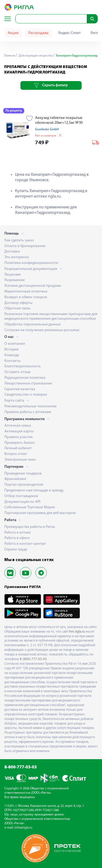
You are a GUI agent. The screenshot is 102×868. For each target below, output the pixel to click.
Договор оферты (18, 303)
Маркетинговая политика (26, 292)
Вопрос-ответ (16, 454)
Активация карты (19, 431)
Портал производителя (24, 485)
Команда (12, 355)
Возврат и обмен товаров (26, 297)
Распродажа (38, 33)
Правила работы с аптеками (28, 412)
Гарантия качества (20, 389)
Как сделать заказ (19, 240)
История (11, 350)
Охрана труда (16, 550)
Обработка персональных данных (33, 324)
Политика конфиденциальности (31, 263)
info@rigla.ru (23, 828)
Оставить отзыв (17, 372)
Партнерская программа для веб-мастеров (40, 513)
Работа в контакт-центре (25, 544)
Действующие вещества (35, 56)
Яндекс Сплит (69, 33)
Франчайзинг (16, 479)
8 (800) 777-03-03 (33, 659)
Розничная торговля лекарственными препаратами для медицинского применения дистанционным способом (51, 316)
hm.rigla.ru (77, 632)
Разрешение (15, 280)
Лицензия (13, 275)
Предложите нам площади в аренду (34, 490)
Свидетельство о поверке (26, 395)
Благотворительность (23, 366)
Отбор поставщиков (21, 496)
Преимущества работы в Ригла (30, 527)
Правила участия (18, 437)
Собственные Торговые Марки (30, 507)
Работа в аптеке (18, 533)
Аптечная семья (18, 426)
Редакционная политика (25, 378)
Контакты (12, 361)
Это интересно (17, 257)
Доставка (12, 252)
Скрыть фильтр (51, 85)
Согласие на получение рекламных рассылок (42, 330)
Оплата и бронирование (25, 246)
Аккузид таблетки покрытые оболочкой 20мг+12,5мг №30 (59, 120)
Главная (10, 56)
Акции (13, 33)
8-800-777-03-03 (21, 767)
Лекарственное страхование (28, 384)
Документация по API (22, 502)
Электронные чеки (20, 460)
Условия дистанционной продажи (33, 286)
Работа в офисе (17, 538)
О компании (15, 344)
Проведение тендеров (23, 474)
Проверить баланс (20, 443)
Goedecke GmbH (47, 130)
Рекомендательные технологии (30, 406)
